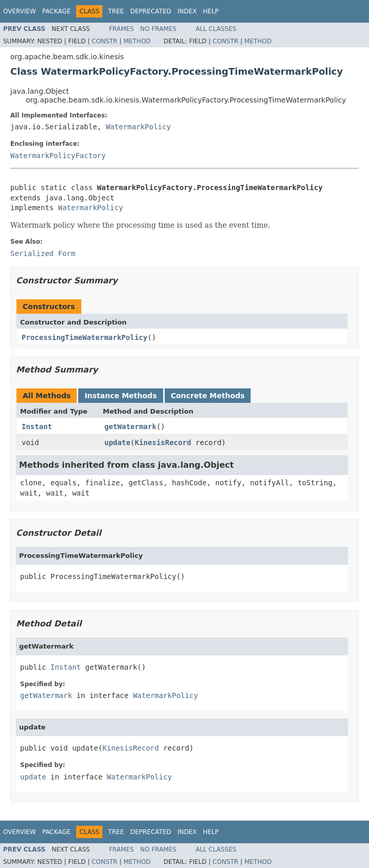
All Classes (216, 29)
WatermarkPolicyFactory (58, 156)
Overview (20, 11)
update (118, 442)
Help (211, 11)
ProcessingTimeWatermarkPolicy (84, 337)
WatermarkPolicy (138, 127)
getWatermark (130, 427)
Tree (116, 11)
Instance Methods (120, 396)
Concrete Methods (208, 396)
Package (56, 11)
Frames (122, 29)
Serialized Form (43, 253)
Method (137, 41)
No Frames (158, 29)
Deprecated (151, 11)
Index (187, 11)
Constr (104, 41)
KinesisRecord (163, 442)
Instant (37, 427)
